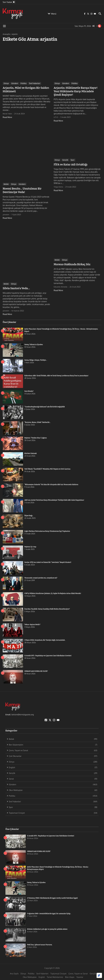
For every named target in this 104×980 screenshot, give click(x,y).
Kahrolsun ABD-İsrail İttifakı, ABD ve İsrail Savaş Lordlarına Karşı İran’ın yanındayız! (56, 374)
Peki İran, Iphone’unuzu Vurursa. (40, 943)
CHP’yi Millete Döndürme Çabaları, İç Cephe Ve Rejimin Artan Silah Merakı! (58, 592)
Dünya (6, 83)
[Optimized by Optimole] (99, 975)
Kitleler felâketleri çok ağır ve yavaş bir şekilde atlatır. (47, 927)
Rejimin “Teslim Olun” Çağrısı (36, 436)
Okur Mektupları (30, 975)
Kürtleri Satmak (31, 452)
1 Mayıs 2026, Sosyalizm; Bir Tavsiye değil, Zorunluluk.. (45, 638)
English (42, 975)
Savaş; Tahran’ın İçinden (34, 343)
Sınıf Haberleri (35, 83)
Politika (23, 83)
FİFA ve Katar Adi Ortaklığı (69, 163)
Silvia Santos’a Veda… (15, 287)
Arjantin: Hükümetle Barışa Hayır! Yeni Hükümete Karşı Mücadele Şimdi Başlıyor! (77, 91)
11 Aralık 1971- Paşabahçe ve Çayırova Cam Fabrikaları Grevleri (48, 654)
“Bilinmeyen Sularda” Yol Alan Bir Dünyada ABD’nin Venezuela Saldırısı (51, 483)
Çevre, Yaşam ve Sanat (78, 972)
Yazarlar (80, 975)
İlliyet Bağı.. (29, 514)
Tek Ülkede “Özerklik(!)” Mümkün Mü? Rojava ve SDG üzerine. (48, 467)
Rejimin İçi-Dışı (30, 545)
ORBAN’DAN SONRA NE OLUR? (36, 669)
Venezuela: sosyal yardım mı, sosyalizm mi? (41, 576)
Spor (73, 159)
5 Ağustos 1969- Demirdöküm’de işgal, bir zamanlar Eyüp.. (49, 912)
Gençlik (65, 159)
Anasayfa (6, 34)
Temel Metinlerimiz (55, 975)
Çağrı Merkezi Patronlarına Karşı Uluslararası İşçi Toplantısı (47, 529)
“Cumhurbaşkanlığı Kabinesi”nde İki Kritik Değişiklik (45, 405)
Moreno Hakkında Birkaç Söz (71, 263)
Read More (7, 117)
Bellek (6, 183)
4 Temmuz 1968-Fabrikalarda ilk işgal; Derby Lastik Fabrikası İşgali (52, 896)
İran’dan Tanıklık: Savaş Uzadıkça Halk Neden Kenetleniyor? (47, 607)
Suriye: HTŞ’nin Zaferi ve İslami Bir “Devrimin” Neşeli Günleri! (48, 561)
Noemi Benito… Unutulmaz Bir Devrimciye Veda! (20, 189)
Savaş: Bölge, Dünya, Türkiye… (36, 358)
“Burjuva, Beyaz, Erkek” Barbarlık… (38, 421)
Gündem (15, 83)
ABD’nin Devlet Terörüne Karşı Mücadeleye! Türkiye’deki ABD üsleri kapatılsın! (54, 498)
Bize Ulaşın (70, 975)
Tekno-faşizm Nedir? (32, 623)
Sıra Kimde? (29, 389)
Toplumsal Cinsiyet (58, 972)
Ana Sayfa (14, 972)
